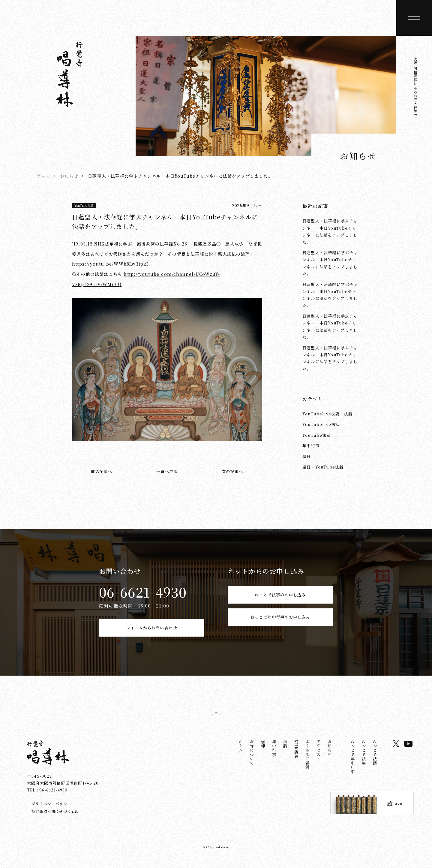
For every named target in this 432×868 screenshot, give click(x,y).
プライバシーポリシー (51, 810)
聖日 (307, 456)
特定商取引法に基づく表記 (55, 818)
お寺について (252, 759)
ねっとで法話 (375, 759)
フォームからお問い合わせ (152, 631)
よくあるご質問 (307, 761)
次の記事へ (232, 471)
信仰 (263, 751)
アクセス (318, 755)
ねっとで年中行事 (353, 764)
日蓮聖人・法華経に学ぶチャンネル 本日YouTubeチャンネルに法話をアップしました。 (330, 231)
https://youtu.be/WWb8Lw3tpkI (110, 264)
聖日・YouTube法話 (323, 467)
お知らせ (69, 176)
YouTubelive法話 (321, 424)
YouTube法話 (84, 205)
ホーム (43, 176)
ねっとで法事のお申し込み (280, 598)
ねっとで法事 (364, 759)
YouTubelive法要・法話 (327, 414)
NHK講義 (296, 756)
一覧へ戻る (167, 471)
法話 (285, 751)
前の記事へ (102, 471)
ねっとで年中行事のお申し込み (280, 631)
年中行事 (311, 446)
